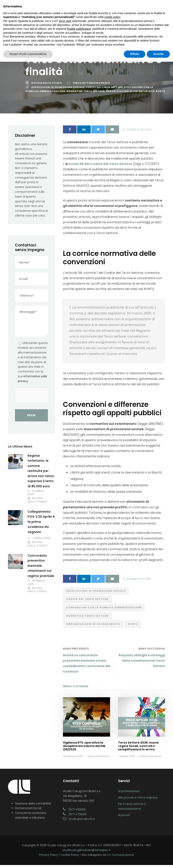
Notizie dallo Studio (47, 86)
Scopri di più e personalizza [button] (28, 54)
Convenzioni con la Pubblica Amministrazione (104, 610)
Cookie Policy (70, 858)
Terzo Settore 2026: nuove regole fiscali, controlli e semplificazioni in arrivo (138, 749)
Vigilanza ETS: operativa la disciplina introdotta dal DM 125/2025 (84, 749)
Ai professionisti (129, 794)
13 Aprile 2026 (36, 496)
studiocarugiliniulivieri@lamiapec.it (86, 853)
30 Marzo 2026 (37, 585)
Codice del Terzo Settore (104, 90)
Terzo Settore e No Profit (92, 86)
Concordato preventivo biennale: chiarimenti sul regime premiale (41, 569)
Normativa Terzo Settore (86, 94)
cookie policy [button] (112, 17)
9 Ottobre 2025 (126, 759)
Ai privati (124, 818)
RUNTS (160, 94)
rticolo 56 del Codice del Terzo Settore (100, 167)
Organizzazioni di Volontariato (130, 94)
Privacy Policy (49, 858)
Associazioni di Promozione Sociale (58, 90)
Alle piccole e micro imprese (138, 800)
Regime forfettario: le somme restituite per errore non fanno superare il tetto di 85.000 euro (41, 474)
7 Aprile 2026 (41, 541)
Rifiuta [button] (135, 54)
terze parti (65, 21)
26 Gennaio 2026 (73, 759)
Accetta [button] (158, 54)
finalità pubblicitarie (79, 29)
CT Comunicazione (121, 858)
